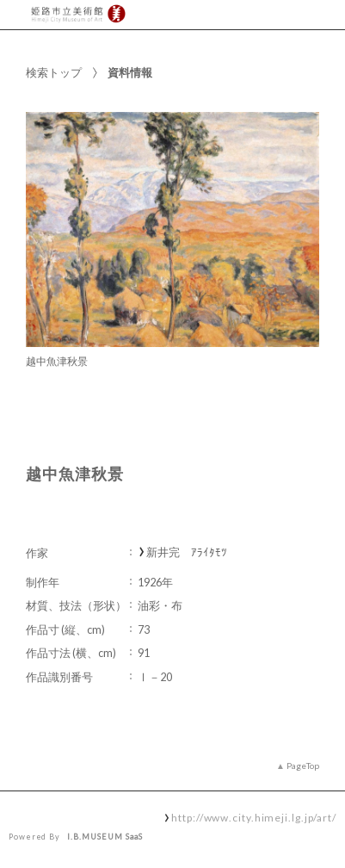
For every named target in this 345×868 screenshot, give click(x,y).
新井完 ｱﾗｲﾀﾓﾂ (187, 552)
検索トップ (54, 72)
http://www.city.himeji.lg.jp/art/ (254, 817)
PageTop (303, 766)
